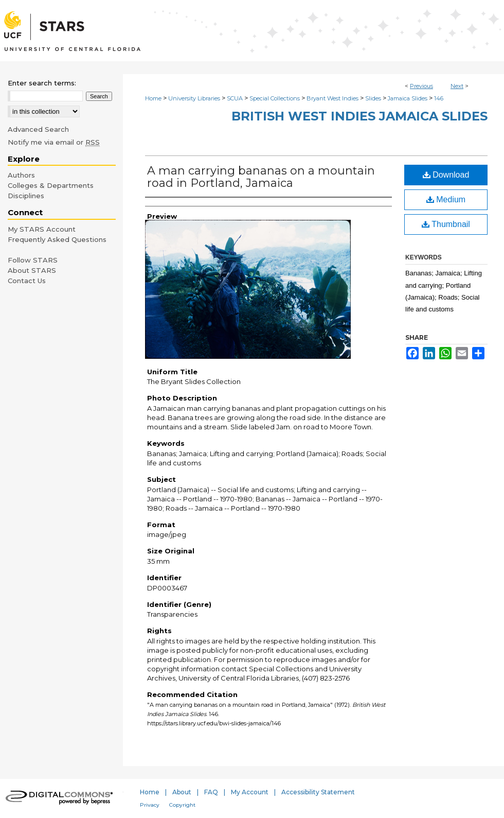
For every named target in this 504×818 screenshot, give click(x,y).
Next (457, 86)
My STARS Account (42, 229)
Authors (21, 175)
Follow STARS (33, 260)
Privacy (150, 805)
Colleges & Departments (51, 185)
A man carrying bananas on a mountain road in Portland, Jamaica (261, 177)
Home (153, 98)
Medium (446, 199)
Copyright (182, 805)
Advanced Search (38, 129)
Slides (373, 98)
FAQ (211, 792)
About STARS (32, 270)
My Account (250, 792)
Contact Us (27, 281)
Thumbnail (446, 224)
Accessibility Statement (318, 792)
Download (446, 175)
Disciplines (26, 196)
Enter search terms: (42, 83)
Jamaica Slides (408, 98)
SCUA (235, 98)
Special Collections (275, 98)
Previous (421, 86)
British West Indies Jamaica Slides (359, 116)
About (182, 792)
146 (439, 98)
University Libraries (194, 98)
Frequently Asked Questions (57, 239)
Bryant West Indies (332, 98)
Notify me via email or (54, 142)
